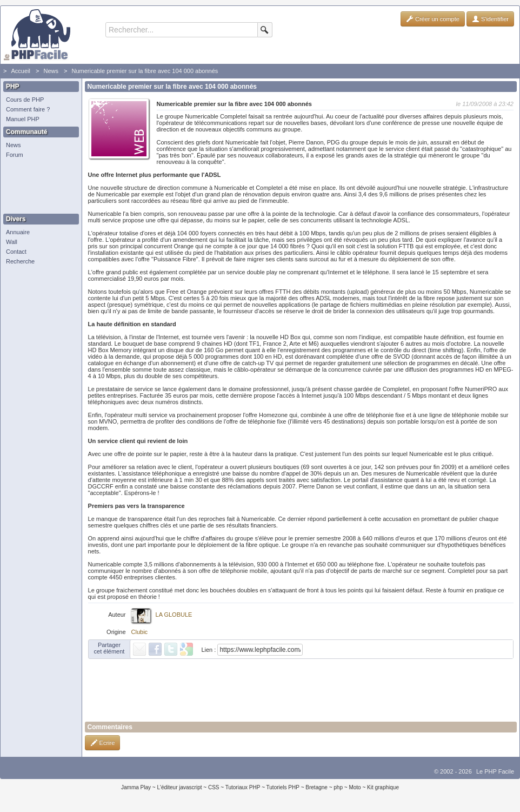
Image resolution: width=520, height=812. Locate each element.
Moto (355, 787)
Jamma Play (136, 787)
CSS (214, 787)
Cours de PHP (25, 100)
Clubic (140, 632)
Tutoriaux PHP (243, 787)
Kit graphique (383, 787)
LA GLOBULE (174, 615)
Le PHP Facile (495, 771)
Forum (15, 155)
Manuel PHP (23, 119)
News (51, 71)
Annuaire (18, 232)
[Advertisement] (38, 187)
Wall (12, 242)
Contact (16, 252)
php (338, 787)
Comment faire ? (28, 109)
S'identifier (490, 19)
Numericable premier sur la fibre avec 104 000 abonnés (145, 71)
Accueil (20, 71)
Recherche (20, 261)
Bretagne (316, 787)
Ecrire (103, 743)
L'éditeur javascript (179, 787)
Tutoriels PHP (283, 787)
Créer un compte (433, 19)
